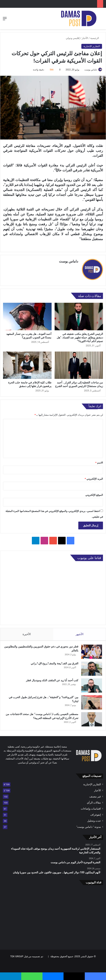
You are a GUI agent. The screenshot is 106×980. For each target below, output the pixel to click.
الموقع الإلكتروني (94, 493)
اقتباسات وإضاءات (91, 807)
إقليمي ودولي (73, 38)
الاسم (99, 461)
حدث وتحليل (94, 819)
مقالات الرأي (94, 801)
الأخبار (85, 38)
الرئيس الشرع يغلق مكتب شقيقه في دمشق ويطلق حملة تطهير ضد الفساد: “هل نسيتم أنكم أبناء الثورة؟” (80, 336)
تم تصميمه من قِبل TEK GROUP (27, 954)
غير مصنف (95, 795)
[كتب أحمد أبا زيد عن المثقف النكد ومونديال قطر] (92, 684)
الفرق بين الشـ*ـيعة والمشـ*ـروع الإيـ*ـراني (55, 661)
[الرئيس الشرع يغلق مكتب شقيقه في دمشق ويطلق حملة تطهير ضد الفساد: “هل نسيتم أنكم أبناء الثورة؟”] (79, 315)
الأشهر (80, 632)
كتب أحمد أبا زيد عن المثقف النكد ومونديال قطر (52, 678)
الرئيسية (96, 38)
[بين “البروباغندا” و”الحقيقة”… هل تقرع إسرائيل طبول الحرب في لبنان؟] (92, 701)
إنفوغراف (96, 813)
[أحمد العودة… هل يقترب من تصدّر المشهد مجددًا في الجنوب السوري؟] (27, 315)
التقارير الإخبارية (92, 46)
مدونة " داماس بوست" (89, 825)
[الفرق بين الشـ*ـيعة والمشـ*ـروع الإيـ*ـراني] (92, 667)
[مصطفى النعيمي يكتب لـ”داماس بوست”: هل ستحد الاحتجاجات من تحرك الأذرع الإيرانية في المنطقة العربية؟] (92, 717)
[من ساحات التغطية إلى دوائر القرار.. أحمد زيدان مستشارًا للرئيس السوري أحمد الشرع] (79, 363)
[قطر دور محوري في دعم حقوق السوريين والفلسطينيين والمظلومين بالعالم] (92, 650)
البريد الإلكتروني (94, 477)
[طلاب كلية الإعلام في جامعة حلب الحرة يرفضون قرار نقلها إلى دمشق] (27, 363)
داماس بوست (91, 70)
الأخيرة (27, 632)
